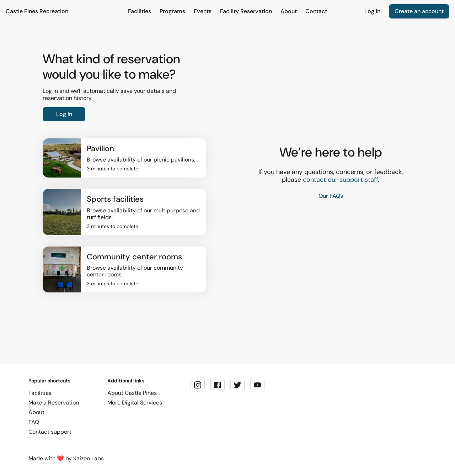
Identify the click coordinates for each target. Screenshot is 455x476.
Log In (64, 114)
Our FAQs (331, 196)
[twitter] (237, 385)
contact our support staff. (341, 180)
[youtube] (257, 385)
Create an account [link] (419, 11)
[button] (124, 158)
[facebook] (218, 385)
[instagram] (198, 385)
